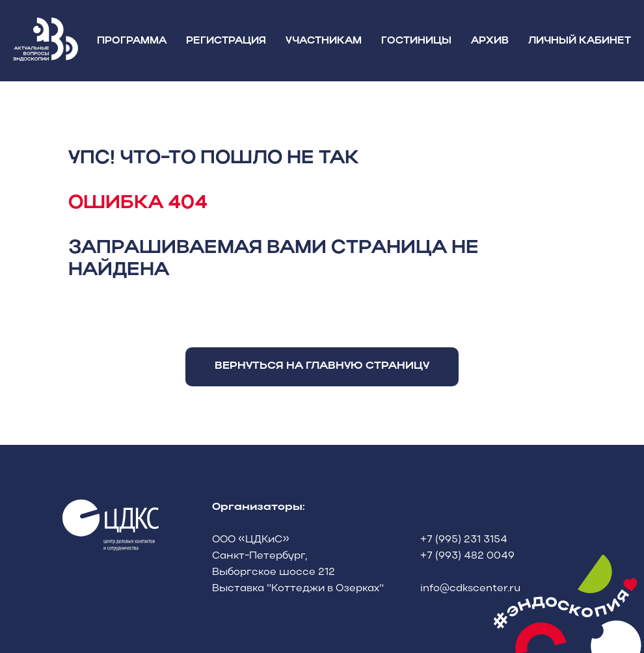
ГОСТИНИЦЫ (416, 41)
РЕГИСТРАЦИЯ (226, 41)
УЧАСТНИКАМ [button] (324, 41)
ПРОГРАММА (132, 41)
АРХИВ (490, 41)
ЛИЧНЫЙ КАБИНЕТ (580, 41)
